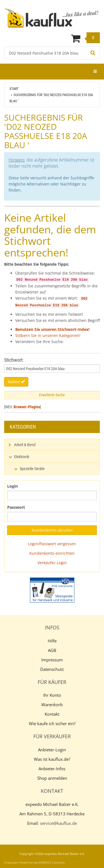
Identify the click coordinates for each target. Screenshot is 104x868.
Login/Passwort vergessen (52, 544)
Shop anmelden (52, 778)
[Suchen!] (93, 53)
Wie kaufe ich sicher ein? (52, 723)
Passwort (16, 507)
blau (74, 305)
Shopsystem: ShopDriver (19, 863)
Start (14, 89)
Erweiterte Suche (52, 395)
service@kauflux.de (58, 823)
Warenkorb (52, 705)
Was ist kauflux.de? (52, 759)
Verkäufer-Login (52, 563)
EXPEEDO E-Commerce (52, 863)
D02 (84, 299)
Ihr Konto (52, 695)
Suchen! (16, 382)
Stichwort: (14, 360)
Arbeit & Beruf (25, 445)
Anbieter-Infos (52, 769)
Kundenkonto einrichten (52, 553)
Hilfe (52, 641)
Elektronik (22, 457)
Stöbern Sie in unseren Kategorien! (48, 335)
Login (12, 486)
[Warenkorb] (52, 38)
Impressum (52, 660)
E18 (56, 305)
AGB (52, 650)
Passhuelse (40, 305)
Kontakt (52, 714)
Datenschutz (52, 669)
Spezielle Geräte (32, 469)
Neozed (21, 305)
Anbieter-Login (52, 750)
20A (64, 305)
